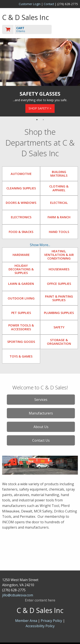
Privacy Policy (52, 621)
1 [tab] (37, 120)
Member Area (26, 621)
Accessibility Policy (40, 626)
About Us (41, 427)
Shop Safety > (40, 108)
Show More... (40, 245)
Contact (49, 4)
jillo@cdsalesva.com (18, 595)
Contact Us (41, 440)
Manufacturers (41, 413)
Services (41, 400)
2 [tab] (43, 120)
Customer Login (30, 4)
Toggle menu (67, 29)
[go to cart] (29, 29)
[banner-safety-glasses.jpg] (40, 62)
